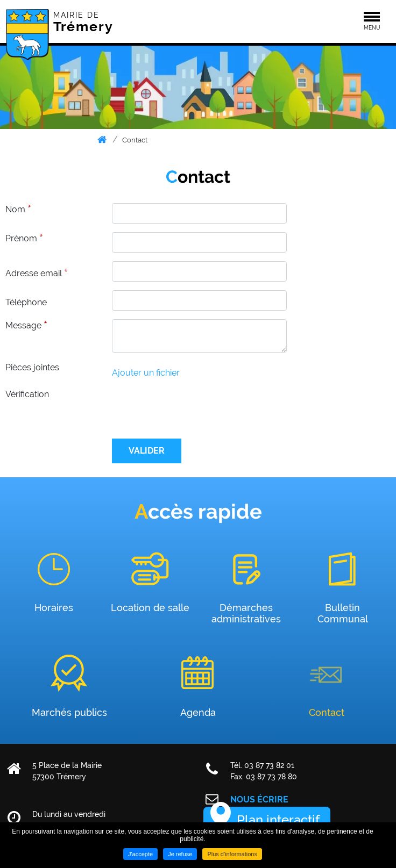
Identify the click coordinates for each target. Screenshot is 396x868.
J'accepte (140, 854)
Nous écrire (259, 799)
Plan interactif (278, 820)
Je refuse (180, 854)
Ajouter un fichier (146, 373)
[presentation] (194, 409)
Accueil (102, 140)
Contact (135, 140)
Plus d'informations (232, 854)
